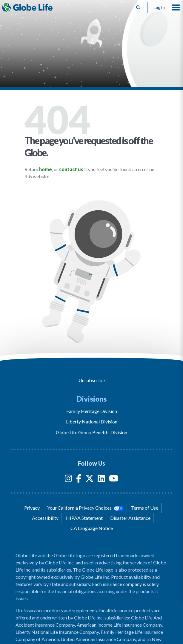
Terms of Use (145, 508)
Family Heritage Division (92, 411)
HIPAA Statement (84, 518)
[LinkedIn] (101, 480)
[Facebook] (79, 480)
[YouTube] (114, 480)
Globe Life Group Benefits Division (91, 432)
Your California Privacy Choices (85, 508)
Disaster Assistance (130, 518)
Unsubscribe (92, 380)
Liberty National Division (92, 422)
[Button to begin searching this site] (138, 7)
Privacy (32, 508)
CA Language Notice (92, 528)
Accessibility (45, 518)
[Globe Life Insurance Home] (27, 7)
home (46, 169)
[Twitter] (90, 480)
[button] (176, 7)
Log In (159, 7)
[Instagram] (69, 480)
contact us (71, 169)
